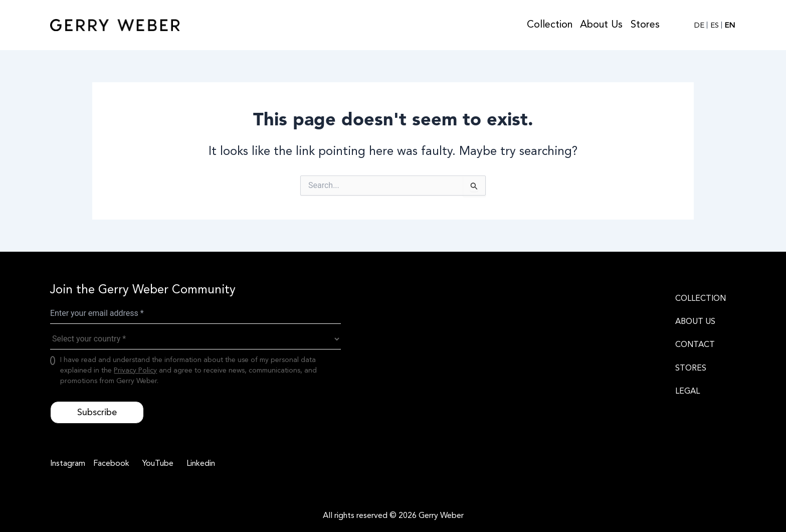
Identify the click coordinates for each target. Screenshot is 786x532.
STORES (691, 368)
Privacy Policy (135, 370)
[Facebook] (110, 463)
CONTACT (695, 344)
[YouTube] (156, 463)
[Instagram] (68, 463)
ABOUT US (695, 321)
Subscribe (97, 412)
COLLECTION (701, 298)
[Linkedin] (199, 463)
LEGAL (687, 391)
